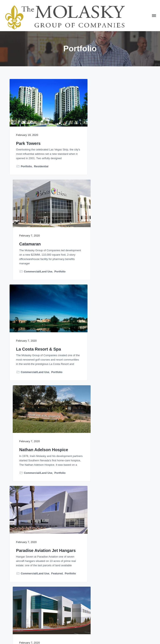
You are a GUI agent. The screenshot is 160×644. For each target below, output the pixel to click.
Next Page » (95, 611)
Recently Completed (102, 479)
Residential (41, 165)
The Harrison (29, 551)
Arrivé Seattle (102, 447)
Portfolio (26, 165)
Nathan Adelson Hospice (113, 238)
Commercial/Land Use (107, 165)
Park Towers (28, 138)
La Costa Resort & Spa (39, 238)
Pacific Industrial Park (110, 337)
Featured (57, 370)
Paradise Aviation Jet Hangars (37, 340)
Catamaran (99, 138)
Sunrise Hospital (32, 447)
